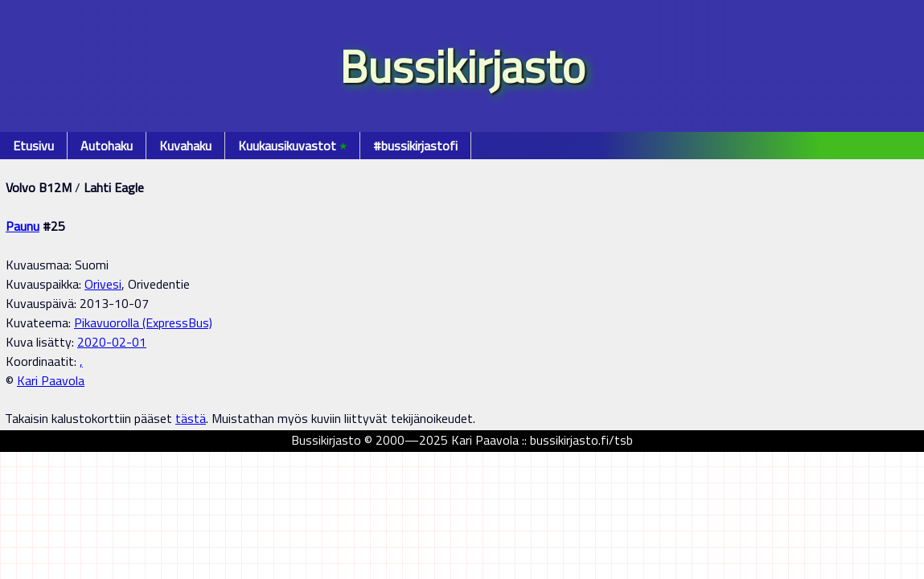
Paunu (23, 226)
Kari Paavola (51, 380)
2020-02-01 (112, 342)
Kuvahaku (185, 146)
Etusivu (33, 146)
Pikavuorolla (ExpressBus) (143, 322)
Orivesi (103, 284)
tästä (191, 418)
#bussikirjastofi (415, 146)
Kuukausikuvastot (292, 146)
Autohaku (107, 146)
